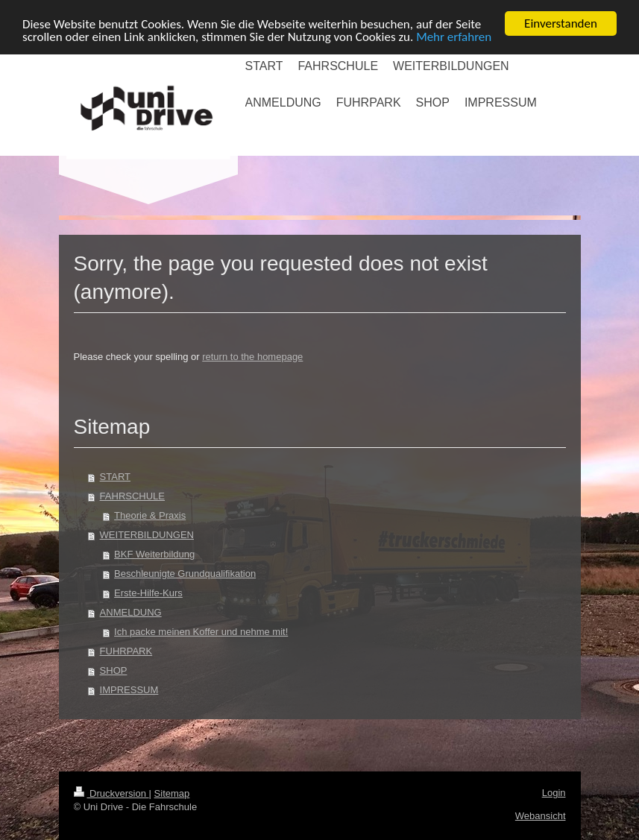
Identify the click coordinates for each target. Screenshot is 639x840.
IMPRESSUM (129, 690)
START (115, 477)
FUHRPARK (126, 651)
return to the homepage (252, 357)
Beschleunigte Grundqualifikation (185, 574)
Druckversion (111, 793)
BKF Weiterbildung (154, 554)
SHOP (114, 670)
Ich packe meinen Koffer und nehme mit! (201, 632)
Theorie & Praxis (150, 515)
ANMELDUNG (131, 612)
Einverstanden (561, 23)
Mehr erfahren (454, 37)
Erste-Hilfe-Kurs (148, 593)
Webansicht (541, 816)
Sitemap (172, 793)
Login (554, 793)
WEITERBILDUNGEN (147, 535)
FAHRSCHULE (132, 496)
